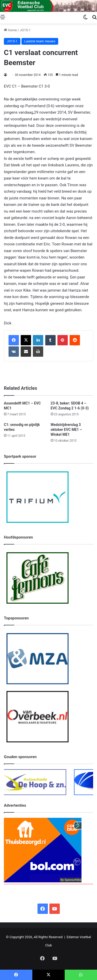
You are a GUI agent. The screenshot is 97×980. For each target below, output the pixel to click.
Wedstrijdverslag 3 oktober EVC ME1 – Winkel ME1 (66, 430)
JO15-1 (25, 30)
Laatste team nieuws (40, 41)
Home (10, 30)
